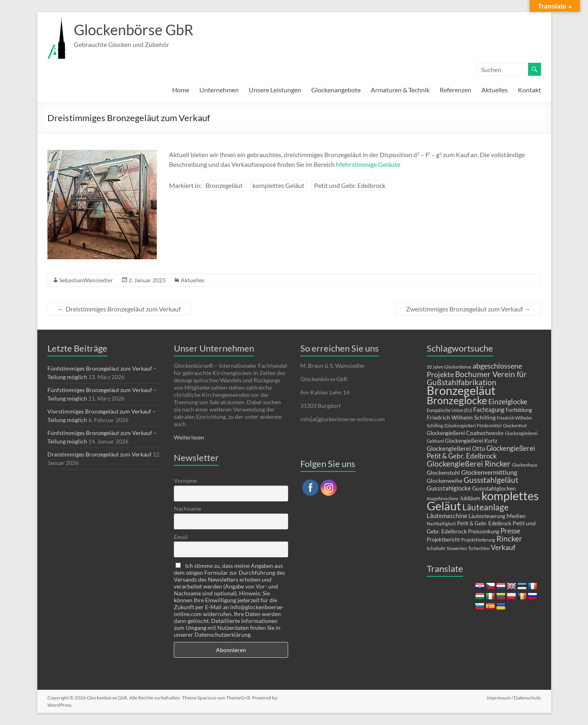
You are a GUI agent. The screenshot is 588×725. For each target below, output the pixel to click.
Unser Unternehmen (214, 348)
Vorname (185, 481)
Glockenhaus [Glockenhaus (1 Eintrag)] (525, 465)
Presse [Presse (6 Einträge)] (510, 531)
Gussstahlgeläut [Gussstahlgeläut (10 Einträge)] (491, 480)
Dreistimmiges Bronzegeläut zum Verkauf (119, 309)
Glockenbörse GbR (134, 30)
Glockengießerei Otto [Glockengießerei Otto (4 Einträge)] (456, 448)
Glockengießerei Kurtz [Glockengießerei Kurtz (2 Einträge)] (471, 441)
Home (181, 90)
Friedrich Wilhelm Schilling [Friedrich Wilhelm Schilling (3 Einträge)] (461, 417)
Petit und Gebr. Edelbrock (350, 185)
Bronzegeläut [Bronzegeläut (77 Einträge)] (461, 390)
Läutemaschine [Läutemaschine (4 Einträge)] (447, 516)
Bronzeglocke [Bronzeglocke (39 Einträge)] (457, 400)
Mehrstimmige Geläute (368, 164)
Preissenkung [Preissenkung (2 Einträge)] (484, 531)
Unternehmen (219, 90)
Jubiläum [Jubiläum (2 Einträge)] (470, 498)
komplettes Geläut (278, 185)
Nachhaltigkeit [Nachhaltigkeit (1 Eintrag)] (441, 523)
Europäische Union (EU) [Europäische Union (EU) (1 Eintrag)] (449, 410)
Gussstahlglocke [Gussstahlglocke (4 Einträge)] (449, 488)
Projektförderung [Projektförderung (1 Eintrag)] (478, 540)
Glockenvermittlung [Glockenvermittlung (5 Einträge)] (489, 472)
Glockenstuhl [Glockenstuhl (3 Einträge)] (443, 472)
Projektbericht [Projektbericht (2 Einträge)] (443, 539)
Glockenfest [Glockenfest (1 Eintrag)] (515, 425)
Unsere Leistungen (275, 90)
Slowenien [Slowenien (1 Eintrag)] (457, 548)
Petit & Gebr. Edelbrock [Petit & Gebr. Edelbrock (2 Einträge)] (484, 523)
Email (181, 537)
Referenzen (455, 90)
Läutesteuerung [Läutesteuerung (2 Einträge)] (487, 516)
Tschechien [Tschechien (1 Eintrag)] (479, 548)
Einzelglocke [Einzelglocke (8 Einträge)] (508, 401)
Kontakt (529, 90)
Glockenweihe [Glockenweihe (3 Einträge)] (445, 481)
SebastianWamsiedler (86, 280)
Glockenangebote (336, 90)
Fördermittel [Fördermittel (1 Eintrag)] (489, 425)
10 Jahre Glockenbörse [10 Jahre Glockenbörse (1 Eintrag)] (449, 367)
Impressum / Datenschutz (514, 698)
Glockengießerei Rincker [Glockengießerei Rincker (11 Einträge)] (469, 464)
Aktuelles (495, 90)
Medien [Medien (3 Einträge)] (516, 516)
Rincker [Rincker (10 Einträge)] (509, 538)
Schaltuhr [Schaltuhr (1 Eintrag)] (436, 548)
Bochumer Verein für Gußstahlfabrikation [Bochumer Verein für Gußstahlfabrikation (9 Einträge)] (477, 378)
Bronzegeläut (224, 185)
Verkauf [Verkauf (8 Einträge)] (503, 547)
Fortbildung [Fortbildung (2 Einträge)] (519, 410)
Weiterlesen (189, 437)
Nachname (187, 509)
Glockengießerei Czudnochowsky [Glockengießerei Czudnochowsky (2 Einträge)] (465, 433)
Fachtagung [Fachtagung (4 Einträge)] (489, 409)
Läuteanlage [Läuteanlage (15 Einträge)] (485, 507)
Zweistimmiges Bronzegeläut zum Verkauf (468, 309)
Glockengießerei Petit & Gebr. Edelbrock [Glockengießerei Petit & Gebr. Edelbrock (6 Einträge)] (481, 452)
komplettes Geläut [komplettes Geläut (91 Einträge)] (483, 501)
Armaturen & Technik (400, 90)
